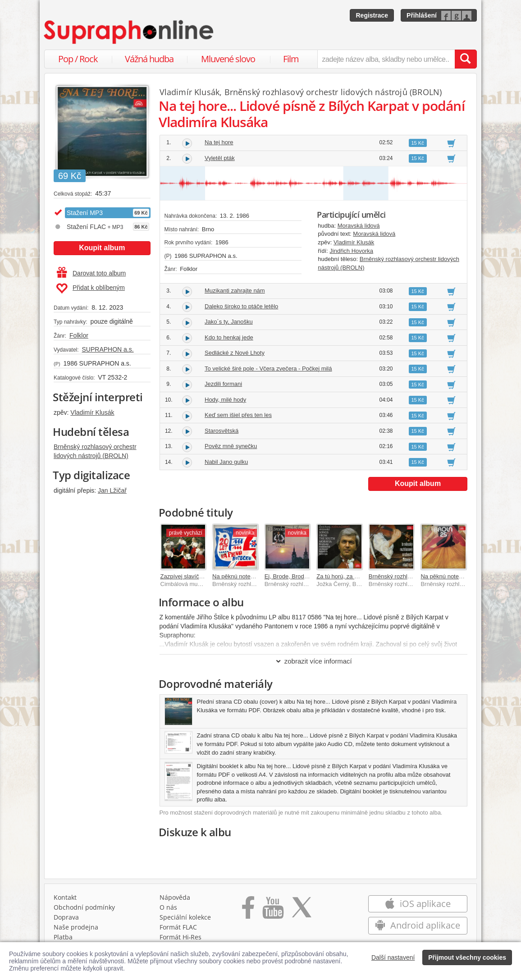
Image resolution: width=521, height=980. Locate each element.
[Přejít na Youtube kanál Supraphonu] (273, 911)
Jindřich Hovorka (351, 251)
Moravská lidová (359, 226)
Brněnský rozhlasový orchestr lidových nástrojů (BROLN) (333, 92)
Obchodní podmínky (84, 907)
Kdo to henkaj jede (229, 337)
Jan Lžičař (112, 490)
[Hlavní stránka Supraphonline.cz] (129, 32)
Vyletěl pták (220, 158)
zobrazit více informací (313, 661)
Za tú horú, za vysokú (344, 576)
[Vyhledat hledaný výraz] (466, 59)
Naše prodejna (76, 927)
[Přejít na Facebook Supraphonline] (248, 911)
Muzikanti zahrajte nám (235, 291)
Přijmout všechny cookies (467, 957)
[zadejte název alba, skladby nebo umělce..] (386, 59)
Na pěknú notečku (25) (450, 576)
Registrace (372, 15)
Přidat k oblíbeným (90, 289)
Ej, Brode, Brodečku (291, 576)
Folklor (79, 335)
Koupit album (102, 248)
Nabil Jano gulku (226, 462)
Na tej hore (219, 142)
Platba (63, 937)
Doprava (66, 917)
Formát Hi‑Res (181, 937)
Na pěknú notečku (236, 576)
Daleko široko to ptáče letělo (241, 306)
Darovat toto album (91, 273)
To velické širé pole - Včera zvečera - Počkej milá (268, 369)
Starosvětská (222, 431)
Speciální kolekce (185, 917)
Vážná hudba (149, 59)
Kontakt (65, 897)
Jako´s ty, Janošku (229, 322)
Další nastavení (393, 957)
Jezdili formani (223, 384)
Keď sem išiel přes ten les (238, 415)
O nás (168, 907)
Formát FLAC (178, 927)
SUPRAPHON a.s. (107, 349)
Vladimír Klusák (92, 412)
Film (291, 59)
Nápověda (175, 897)
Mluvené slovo (228, 59)
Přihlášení (422, 15)
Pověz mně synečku (231, 446)
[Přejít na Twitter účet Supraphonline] (302, 911)
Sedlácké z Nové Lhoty (235, 353)
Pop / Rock (78, 59)
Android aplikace (418, 925)
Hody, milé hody (225, 400)
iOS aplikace (418, 904)
